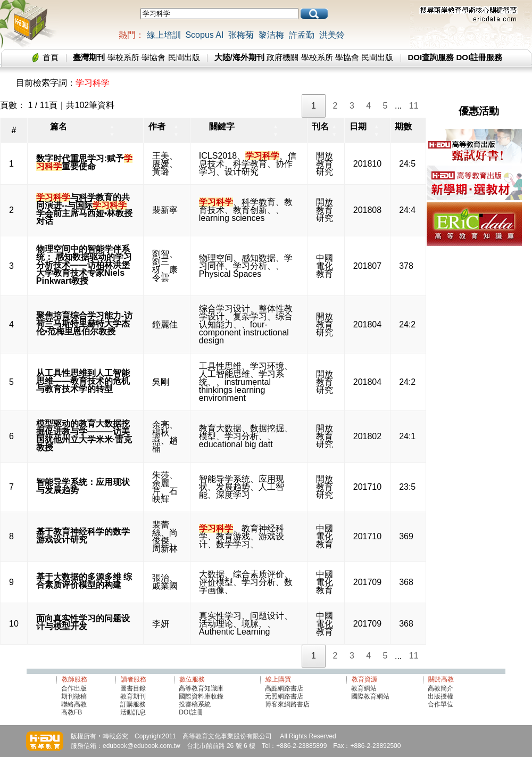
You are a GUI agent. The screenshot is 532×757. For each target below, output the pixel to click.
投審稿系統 (195, 704)
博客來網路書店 (287, 704)
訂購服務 (133, 704)
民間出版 (184, 57)
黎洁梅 (271, 35)
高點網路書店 (285, 688)
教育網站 (364, 688)
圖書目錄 (133, 688)
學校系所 (123, 57)
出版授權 (440, 696)
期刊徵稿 (74, 696)
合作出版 (74, 688)
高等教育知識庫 (201, 688)
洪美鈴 (332, 35)
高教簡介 (440, 688)
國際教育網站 (370, 696)
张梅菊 (241, 35)
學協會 (153, 57)
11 (414, 106)
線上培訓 (164, 35)
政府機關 (282, 57)
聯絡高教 (74, 704)
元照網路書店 (284, 696)
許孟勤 (302, 35)
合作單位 (440, 704)
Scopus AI (204, 35)
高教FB (72, 712)
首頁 (51, 57)
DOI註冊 (191, 712)
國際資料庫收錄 (201, 696)
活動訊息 (133, 712)
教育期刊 (133, 696)
